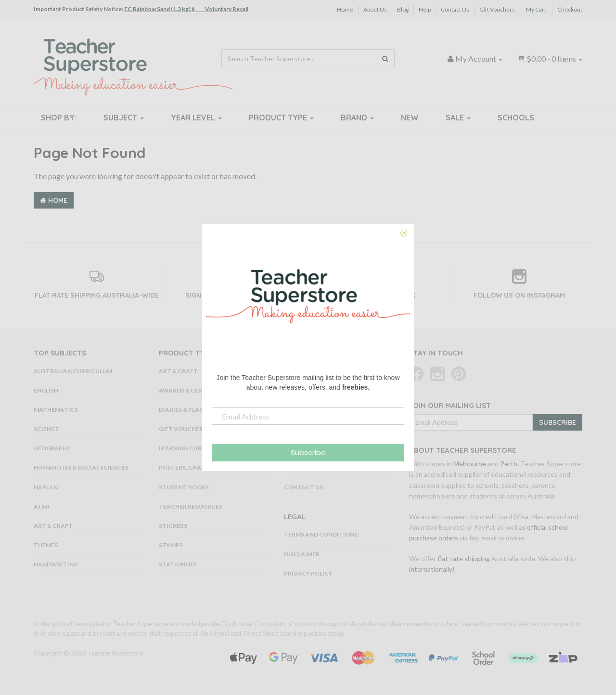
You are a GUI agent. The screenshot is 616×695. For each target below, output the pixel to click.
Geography (52, 448)
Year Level (196, 118)
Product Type (281, 118)
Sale (458, 118)
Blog (403, 9)
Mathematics (56, 410)
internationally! (432, 569)
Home (345, 9)
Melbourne (470, 464)
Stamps (171, 545)
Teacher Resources (191, 506)
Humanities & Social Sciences (81, 467)
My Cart (536, 9)
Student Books (184, 487)
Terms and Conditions (321, 534)
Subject (124, 118)
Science (46, 429)
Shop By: (59, 118)
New (410, 118)
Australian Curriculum (73, 371)
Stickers (173, 526)
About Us (375, 9)
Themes (46, 545)
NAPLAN (46, 487)
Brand (357, 118)
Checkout (570, 9)
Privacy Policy (308, 573)
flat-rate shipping (464, 558)
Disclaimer (302, 554)
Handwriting (56, 564)
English (46, 390)
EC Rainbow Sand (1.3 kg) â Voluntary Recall (186, 9)
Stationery (178, 564)
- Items (550, 59)
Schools (516, 118)
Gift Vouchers (497, 9)
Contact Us (455, 9)
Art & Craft (53, 526)
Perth (509, 464)
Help (425, 9)
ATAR (42, 506)
